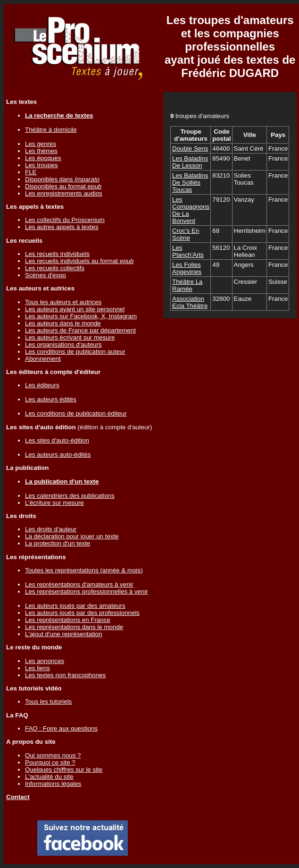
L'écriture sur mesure (54, 503)
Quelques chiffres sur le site (64, 770)
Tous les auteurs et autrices (63, 302)
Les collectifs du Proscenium (65, 220)
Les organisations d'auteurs (63, 345)
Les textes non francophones (65, 675)
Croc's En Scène (186, 234)
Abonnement (43, 359)
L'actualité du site (49, 777)
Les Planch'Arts (188, 251)
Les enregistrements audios (64, 193)
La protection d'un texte (58, 543)
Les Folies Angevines (187, 268)
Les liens (37, 668)
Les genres (41, 144)
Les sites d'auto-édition (57, 440)
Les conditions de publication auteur (75, 352)
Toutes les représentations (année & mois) (84, 570)
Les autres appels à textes (62, 227)
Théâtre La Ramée (187, 285)
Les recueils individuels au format (79, 261)
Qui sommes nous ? (53, 755)
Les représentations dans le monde (74, 627)
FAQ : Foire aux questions (61, 728)
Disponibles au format (63, 186)
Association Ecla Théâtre (190, 302)
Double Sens (190, 149)
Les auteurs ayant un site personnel (75, 309)
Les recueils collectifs (55, 268)
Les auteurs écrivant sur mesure (70, 337)
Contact (18, 797)
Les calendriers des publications (70, 496)
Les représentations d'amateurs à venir (79, 584)
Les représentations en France (68, 620)
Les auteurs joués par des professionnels (82, 613)
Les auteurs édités (51, 399)
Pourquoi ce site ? (50, 762)
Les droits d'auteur (51, 529)
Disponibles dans (62, 179)
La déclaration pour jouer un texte (72, 536)
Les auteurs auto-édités (58, 455)
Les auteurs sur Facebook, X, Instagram (81, 316)
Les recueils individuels (57, 254)
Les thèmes (41, 151)
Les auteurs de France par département (80, 330)
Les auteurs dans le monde (63, 323)
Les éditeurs (42, 385)
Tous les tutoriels (48, 702)
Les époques (43, 158)
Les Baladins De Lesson (190, 162)
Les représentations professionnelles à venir (87, 591)
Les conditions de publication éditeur (76, 413)
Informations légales (53, 784)
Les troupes (42, 165)
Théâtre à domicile (51, 130)
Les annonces (45, 661)
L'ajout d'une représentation (64, 634)
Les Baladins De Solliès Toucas (190, 183)
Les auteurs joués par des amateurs (75, 606)
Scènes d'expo (46, 275)
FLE (31, 172)
